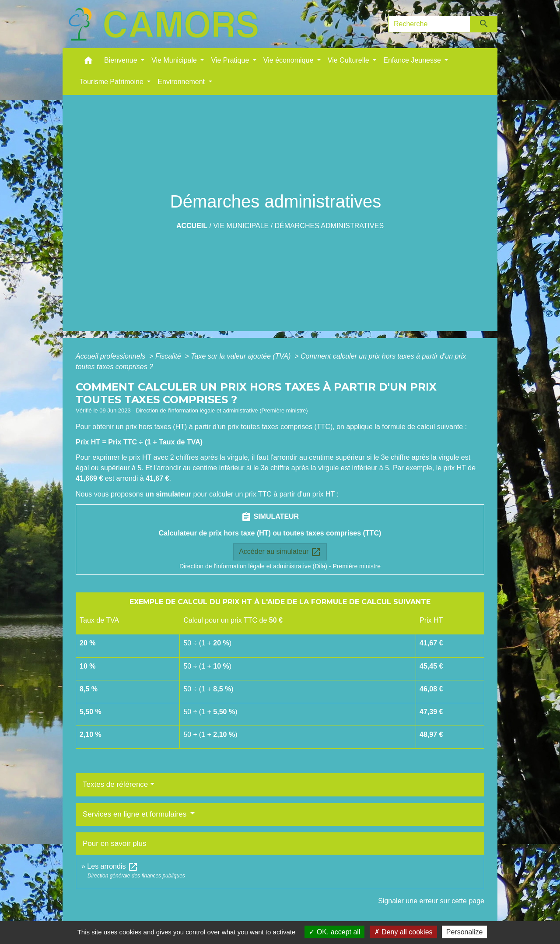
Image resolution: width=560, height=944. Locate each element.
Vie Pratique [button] (231, 60)
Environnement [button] (182, 82)
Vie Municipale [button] (175, 60)
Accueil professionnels (112, 356)
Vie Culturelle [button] (349, 60)
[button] (88, 62)
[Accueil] (163, 24)
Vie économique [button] (289, 60)
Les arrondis (113, 866)
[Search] (429, 24)
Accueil (192, 226)
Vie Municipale (241, 226)
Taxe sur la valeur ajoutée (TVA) (241, 356)
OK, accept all (334, 932)
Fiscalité (169, 356)
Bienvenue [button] (122, 60)
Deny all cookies (403, 932)
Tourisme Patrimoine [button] (112, 82)
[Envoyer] (484, 24)
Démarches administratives (329, 226)
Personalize (465, 932)
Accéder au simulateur (280, 552)
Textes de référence (115, 784)
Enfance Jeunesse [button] (413, 60)
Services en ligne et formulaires (136, 814)
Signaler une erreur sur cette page (431, 901)
